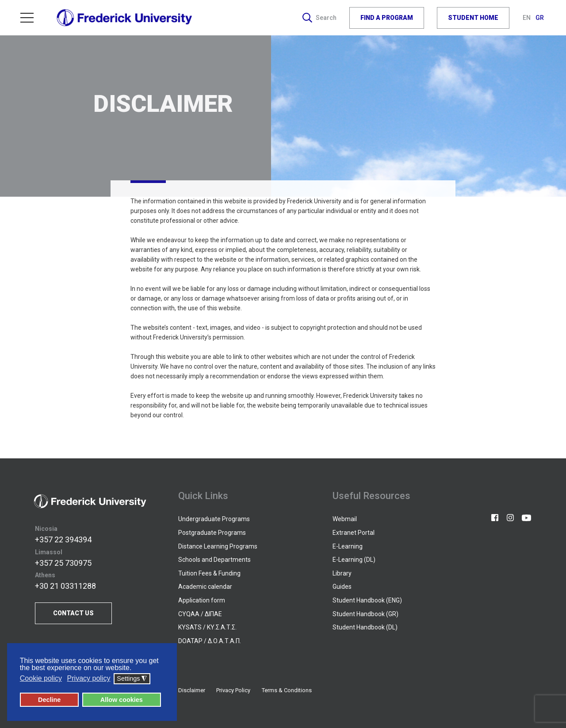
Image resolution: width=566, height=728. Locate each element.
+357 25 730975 (63, 563)
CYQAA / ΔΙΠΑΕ (200, 614)
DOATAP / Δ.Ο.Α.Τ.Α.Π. (210, 641)
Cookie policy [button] (41, 679)
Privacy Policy (233, 690)
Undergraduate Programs (214, 519)
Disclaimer (192, 690)
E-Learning (348, 546)
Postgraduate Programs (212, 533)
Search (319, 18)
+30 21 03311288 (65, 586)
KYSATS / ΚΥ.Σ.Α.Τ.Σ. (207, 627)
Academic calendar (205, 587)
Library (342, 573)
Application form (202, 600)
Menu (27, 18)
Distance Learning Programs (218, 546)
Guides (342, 587)
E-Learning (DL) (354, 560)
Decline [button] (49, 700)
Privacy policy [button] (89, 679)
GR (540, 18)
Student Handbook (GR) (365, 614)
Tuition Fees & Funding (209, 573)
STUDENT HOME (473, 18)
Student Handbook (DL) (365, 627)
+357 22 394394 (63, 539)
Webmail (345, 519)
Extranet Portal (354, 533)
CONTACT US (73, 613)
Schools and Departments (214, 560)
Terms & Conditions (287, 690)
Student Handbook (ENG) (367, 600)
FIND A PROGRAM (387, 18)
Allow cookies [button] (122, 700)
